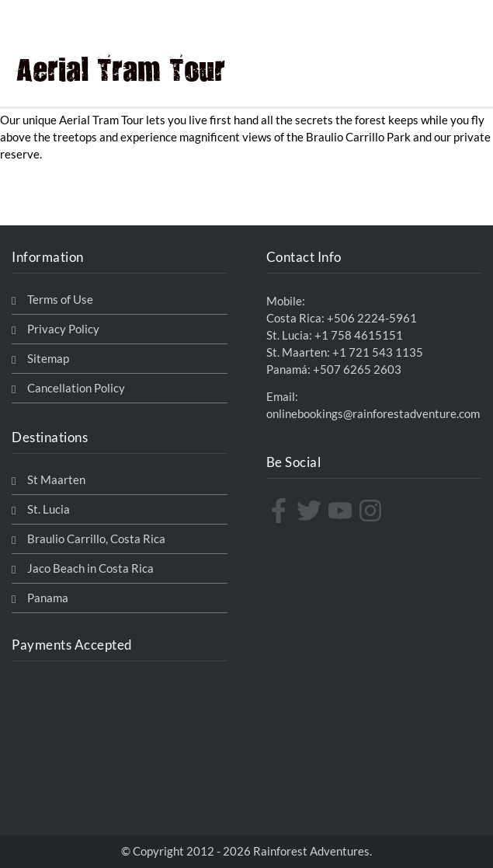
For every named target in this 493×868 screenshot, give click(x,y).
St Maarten (56, 480)
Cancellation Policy (76, 388)
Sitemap (48, 359)
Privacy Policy (63, 329)
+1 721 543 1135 (378, 352)
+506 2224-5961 (372, 318)
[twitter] (311, 511)
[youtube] (342, 511)
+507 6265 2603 (357, 370)
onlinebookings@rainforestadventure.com (373, 414)
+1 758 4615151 (359, 335)
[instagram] (372, 511)
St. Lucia (49, 509)
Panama (48, 598)
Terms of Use (60, 300)
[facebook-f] (281, 511)
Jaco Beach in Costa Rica (90, 568)
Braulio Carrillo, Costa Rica (96, 539)
